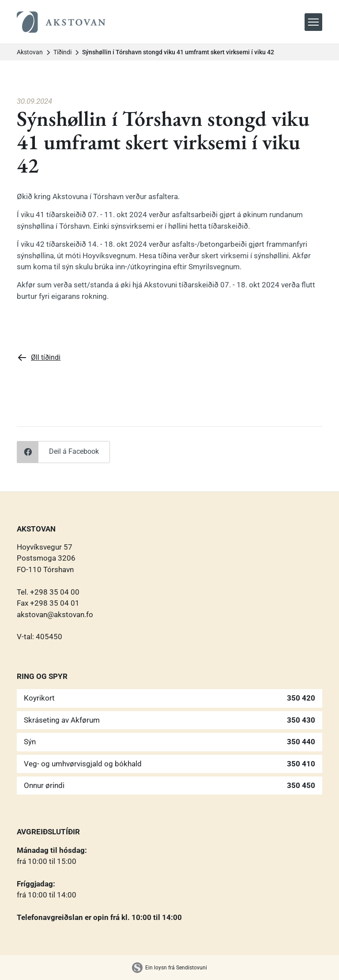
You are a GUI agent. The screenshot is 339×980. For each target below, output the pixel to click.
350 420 (301, 698)
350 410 (301, 764)
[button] (313, 22)
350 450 (301, 785)
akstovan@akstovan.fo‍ (55, 614)
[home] (61, 22)
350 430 (301, 720)
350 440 (301, 742)
